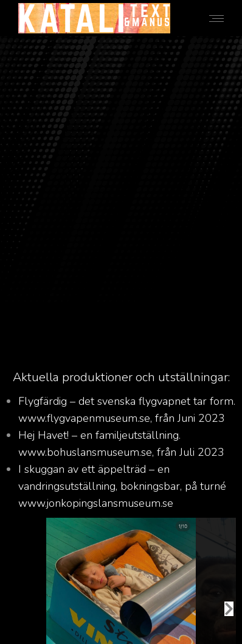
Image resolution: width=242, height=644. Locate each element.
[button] (229, 609)
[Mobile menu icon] (216, 19)
